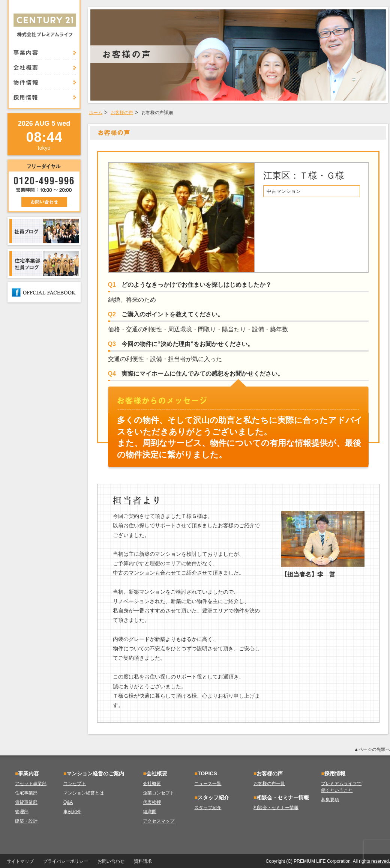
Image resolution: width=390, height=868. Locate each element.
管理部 (22, 812)
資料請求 (143, 861)
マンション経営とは (84, 793)
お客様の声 (122, 113)
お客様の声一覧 (269, 784)
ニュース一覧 (208, 784)
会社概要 (45, 68)
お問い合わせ (111, 861)
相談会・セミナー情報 (276, 808)
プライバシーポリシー (66, 861)
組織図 (150, 812)
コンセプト (75, 784)
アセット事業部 (31, 784)
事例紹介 (72, 812)
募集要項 (330, 800)
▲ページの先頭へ (372, 749)
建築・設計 (26, 821)
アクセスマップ (159, 821)
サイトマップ (20, 861)
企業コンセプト (159, 793)
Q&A (68, 802)
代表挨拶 (152, 802)
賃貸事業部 (26, 802)
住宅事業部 (26, 793)
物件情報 (45, 83)
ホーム (96, 113)
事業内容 (45, 55)
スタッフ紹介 (208, 808)
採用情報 (45, 95)
